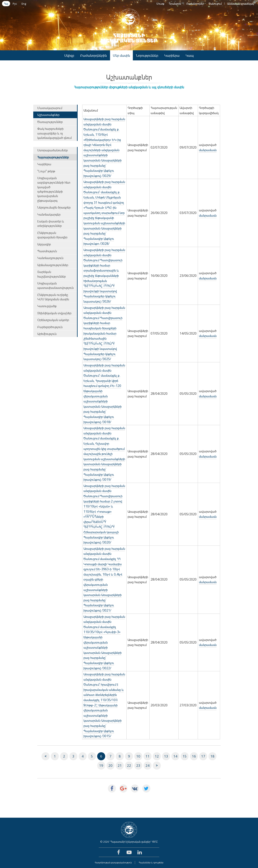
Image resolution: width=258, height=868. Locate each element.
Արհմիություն (47, 334)
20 (110, 765)
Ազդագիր (44, 244)
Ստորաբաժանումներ (53, 150)
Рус (15, 4)
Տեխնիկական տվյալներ (54, 313)
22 (129, 765)
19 (101, 765)
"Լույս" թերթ (46, 171)
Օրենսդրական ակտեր (53, 320)
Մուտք (160, 4)
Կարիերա (172, 55)
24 (148, 765)
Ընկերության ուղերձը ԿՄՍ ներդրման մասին (53, 297)
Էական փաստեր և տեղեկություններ (51, 223)
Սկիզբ (69, 55)
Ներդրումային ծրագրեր (54, 207)
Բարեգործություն (50, 327)
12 (157, 756)
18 (212, 756)
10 (138, 756)
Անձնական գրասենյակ (241, 4)
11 (148, 756)
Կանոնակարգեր (49, 214)
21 (120, 765)
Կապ (190, 55)
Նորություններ (147, 55)
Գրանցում (175, 4)
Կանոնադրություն (50, 258)
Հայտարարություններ (53, 157)
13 (166, 756)
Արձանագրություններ (53, 265)
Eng (24, 4)
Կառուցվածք (47, 306)
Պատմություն (47, 251)
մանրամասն (208, 150)
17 (203, 756)
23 (138, 765)
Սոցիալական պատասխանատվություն (55, 285)
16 (194, 756)
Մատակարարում (50, 108)
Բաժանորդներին (94, 55)
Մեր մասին (121, 55)
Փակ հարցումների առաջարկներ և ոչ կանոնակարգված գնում (54, 133)
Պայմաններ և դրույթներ (151, 862)
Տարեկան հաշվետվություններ (51, 274)
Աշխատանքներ (48, 115)
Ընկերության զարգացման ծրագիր (52, 235)
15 (185, 756)
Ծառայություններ (50, 122)
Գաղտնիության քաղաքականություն (113, 862)
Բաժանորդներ (195, 4)
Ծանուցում (215, 4)
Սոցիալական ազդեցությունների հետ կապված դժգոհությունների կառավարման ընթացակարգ (54, 189)
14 (175, 756)
